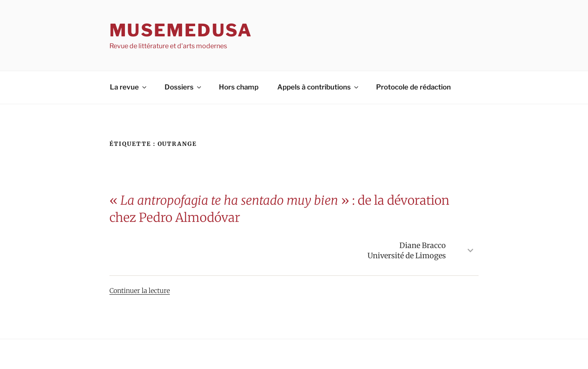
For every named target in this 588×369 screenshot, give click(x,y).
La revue (129, 87)
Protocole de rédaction (413, 87)
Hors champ (239, 87)
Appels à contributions (318, 87)
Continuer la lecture (140, 291)
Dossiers (184, 87)
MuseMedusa (181, 30)
